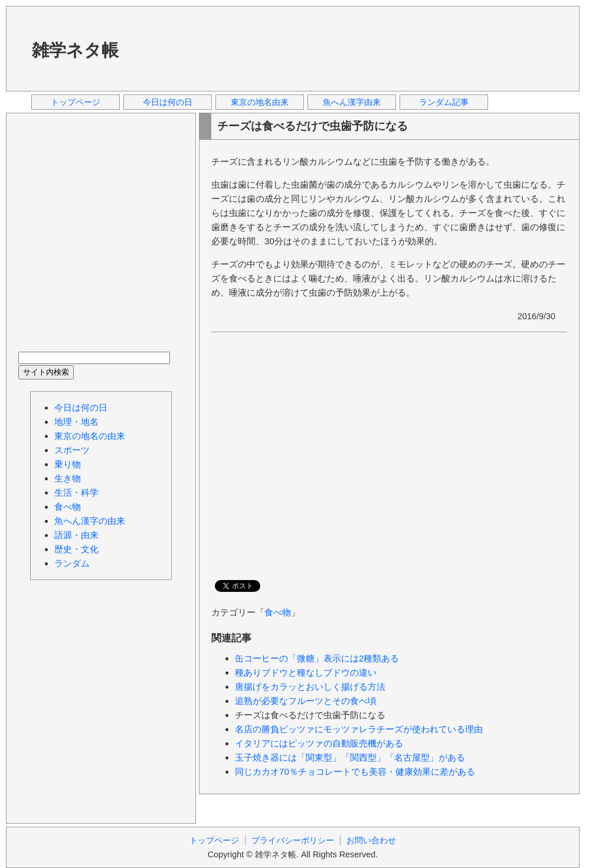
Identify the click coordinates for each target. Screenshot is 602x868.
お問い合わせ (371, 840)
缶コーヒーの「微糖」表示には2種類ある (317, 658)
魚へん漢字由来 (352, 102)
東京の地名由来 (260, 102)
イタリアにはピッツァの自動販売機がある (319, 743)
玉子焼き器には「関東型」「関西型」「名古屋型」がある (350, 757)
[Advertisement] (180, 48)
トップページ (76, 102)
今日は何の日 (168, 102)
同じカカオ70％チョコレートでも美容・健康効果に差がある (355, 772)
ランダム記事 (444, 102)
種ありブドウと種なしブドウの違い (306, 672)
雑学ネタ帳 (75, 50)
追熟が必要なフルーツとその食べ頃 (306, 701)
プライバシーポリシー (293, 840)
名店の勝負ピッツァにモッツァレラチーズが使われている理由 (359, 729)
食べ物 (278, 612)
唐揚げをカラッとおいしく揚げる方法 (310, 687)
